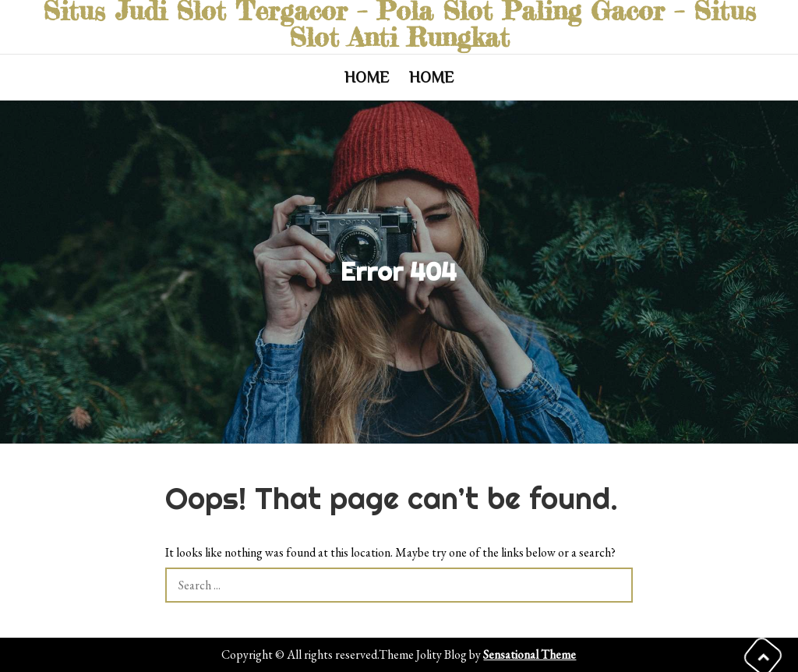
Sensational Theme (530, 654)
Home (367, 77)
